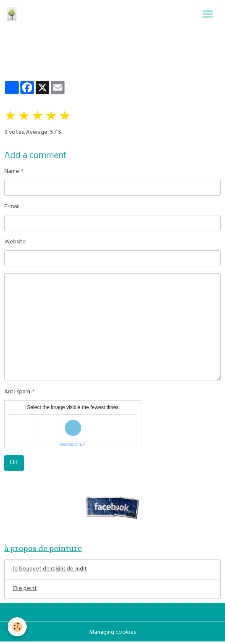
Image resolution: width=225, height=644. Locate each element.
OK (14, 463)
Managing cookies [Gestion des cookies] (112, 633)
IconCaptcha (71, 444)
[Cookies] (17, 627)
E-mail (12, 207)
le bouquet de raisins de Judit (50, 569)
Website (15, 242)
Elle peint (25, 589)
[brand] (13, 14)
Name (12, 172)
